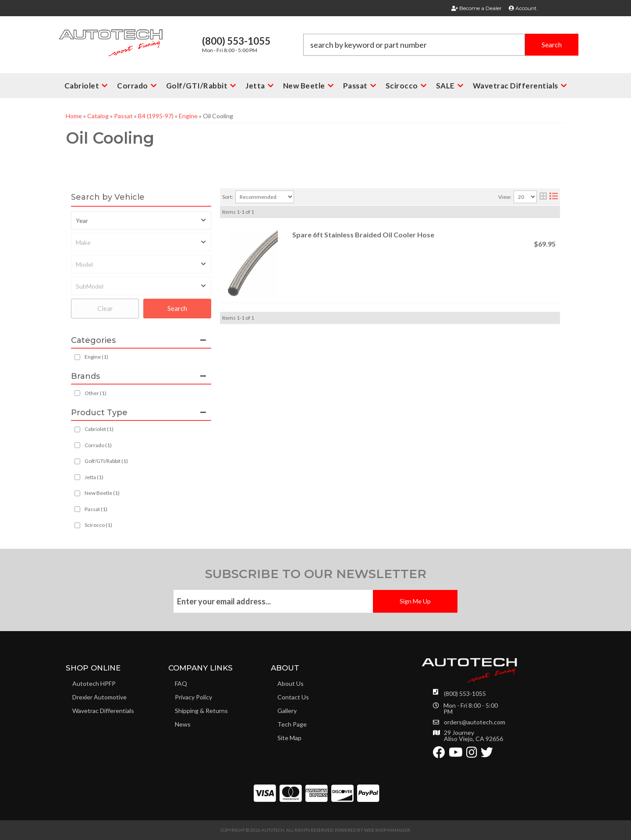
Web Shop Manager (387, 830)
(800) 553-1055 (465, 694)
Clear (105, 308)
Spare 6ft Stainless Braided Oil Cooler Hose (363, 235)
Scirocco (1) (98, 525)
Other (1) (96, 393)
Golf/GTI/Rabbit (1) (106, 461)
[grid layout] (543, 197)
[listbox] (141, 220)
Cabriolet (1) (99, 429)
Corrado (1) (98, 445)
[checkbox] (77, 393)
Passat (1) (96, 509)
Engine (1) (96, 357)
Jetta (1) (94, 477)
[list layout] (554, 197)
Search (177, 308)
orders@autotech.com (475, 722)
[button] (441, 45)
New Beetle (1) (102, 493)
